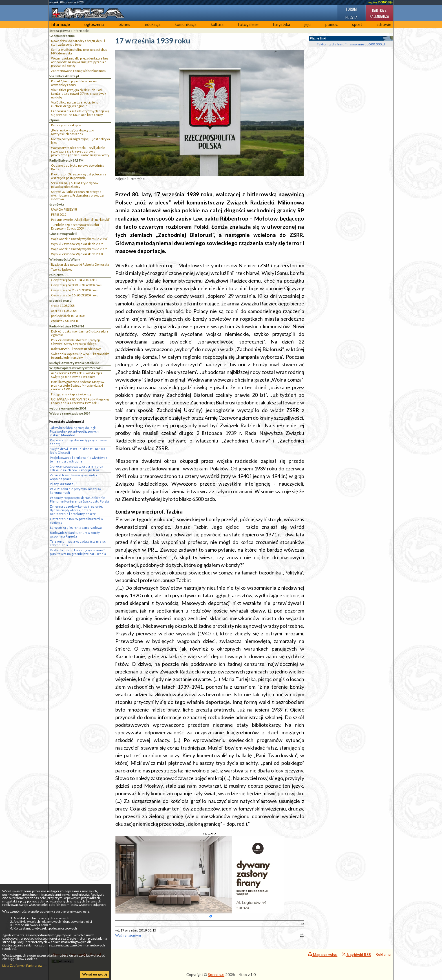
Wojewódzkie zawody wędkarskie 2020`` (80, 239)
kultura (217, 24)
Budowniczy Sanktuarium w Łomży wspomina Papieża (75, 534)
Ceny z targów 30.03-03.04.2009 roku (77, 285)
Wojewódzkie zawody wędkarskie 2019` (79, 249)
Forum (351, 9)
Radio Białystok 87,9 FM (66, 160)
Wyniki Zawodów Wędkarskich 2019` (77, 244)
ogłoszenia (94, 24)
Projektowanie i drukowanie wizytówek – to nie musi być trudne (80, 459)
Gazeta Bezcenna (62, 36)
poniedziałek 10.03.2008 (68, 316)
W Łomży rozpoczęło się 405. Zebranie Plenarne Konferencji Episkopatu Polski (79, 499)
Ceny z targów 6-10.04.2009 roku (74, 280)
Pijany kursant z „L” (63, 484)
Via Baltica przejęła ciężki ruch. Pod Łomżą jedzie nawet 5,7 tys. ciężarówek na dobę (79, 93)
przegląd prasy (60, 300)
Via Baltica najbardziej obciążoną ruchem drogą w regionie (75, 104)
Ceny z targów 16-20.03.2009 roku (75, 295)
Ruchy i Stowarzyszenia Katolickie (74, 363)
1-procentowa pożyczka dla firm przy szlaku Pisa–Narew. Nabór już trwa (77, 468)
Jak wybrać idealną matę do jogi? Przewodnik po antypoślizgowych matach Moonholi (74, 431)
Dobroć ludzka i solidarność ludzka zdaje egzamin (80, 333)
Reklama (383, 954)
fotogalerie (248, 24)
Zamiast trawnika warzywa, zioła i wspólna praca (73, 477)
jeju (308, 24)
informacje (60, 24)
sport (357, 24)
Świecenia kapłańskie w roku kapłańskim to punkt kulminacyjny (80, 356)
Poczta (351, 17)
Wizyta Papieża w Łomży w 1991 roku (76, 368)
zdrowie (384, 24)
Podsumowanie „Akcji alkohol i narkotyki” (80, 220)
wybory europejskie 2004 (68, 408)
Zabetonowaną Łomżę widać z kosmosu (79, 71)
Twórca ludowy (62, 269)
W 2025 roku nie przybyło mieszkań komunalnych (75, 491)
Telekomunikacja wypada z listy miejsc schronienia (78, 543)
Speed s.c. (216, 975)
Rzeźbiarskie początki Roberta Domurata (80, 264)
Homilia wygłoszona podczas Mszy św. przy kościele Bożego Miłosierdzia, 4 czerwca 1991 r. (78, 385)
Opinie (54, 120)
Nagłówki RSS (356, 954)
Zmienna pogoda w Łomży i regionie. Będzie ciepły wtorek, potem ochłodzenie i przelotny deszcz (76, 510)
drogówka (57, 204)
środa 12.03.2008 (63, 306)
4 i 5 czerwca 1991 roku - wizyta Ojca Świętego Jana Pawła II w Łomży (77, 375)
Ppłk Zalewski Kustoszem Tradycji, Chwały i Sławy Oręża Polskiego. (76, 342)
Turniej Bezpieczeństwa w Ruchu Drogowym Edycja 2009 (75, 226)
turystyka (281, 24)
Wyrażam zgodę (95, 974)
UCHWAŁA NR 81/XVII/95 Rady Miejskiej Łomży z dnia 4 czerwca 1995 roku (80, 401)
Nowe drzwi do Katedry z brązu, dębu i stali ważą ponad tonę (78, 43)
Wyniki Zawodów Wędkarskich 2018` (77, 254)
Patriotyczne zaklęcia (66, 125)
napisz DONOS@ (380, 2)
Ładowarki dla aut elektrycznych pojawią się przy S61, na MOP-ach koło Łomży (80, 113)
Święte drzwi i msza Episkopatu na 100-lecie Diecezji (78, 451)
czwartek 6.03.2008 (64, 321)
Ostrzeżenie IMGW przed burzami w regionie (76, 521)
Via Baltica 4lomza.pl (64, 76)
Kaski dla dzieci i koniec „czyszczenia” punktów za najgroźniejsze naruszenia (78, 552)
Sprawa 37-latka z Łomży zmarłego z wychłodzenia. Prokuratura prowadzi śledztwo (77, 195)
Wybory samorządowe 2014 (70, 413)
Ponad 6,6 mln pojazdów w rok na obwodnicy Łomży (74, 83)
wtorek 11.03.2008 (64, 311)
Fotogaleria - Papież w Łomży (71, 394)
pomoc (331, 24)
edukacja (153, 24)
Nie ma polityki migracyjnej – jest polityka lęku (80, 141)
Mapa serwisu (323, 954)
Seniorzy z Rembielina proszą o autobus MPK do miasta (79, 51)
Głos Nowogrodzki (63, 234)
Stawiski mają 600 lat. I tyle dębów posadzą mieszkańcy (75, 185)
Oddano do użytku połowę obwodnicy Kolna (78, 167)
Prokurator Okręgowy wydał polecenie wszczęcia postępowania (79, 176)
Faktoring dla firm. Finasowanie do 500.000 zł (351, 44)
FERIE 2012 (59, 214)
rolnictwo (57, 275)
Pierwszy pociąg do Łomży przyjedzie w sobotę (78, 442)
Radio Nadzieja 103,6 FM (67, 326)
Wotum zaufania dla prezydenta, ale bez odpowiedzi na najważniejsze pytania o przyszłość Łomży (80, 62)
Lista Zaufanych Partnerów (22, 965)
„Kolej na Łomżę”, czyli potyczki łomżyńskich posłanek (73, 132)
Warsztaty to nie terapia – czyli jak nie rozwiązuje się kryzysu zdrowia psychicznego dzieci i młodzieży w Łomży (80, 151)
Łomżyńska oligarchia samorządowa (76, 528)
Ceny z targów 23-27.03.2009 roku (75, 290)
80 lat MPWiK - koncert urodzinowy (76, 349)
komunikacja (186, 24)
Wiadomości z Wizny (65, 259)
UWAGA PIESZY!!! (64, 209)
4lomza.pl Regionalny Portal (76, 958)
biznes (124, 24)
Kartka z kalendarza (379, 13)
